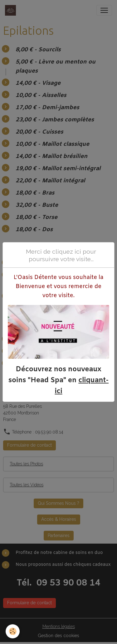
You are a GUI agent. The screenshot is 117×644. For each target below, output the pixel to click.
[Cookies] (13, 631)
